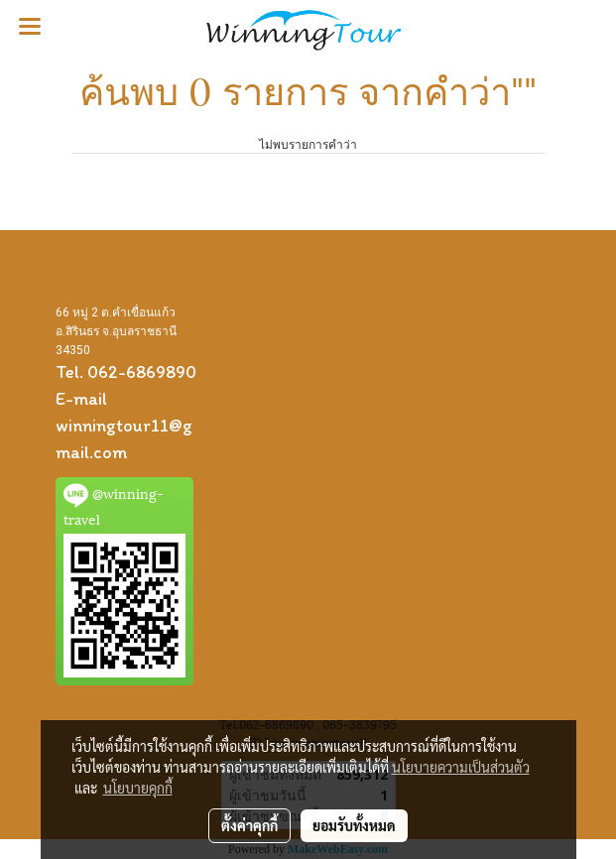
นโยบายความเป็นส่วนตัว (461, 767)
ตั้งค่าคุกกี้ (249, 825)
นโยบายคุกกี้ (138, 788)
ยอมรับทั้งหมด (354, 825)
